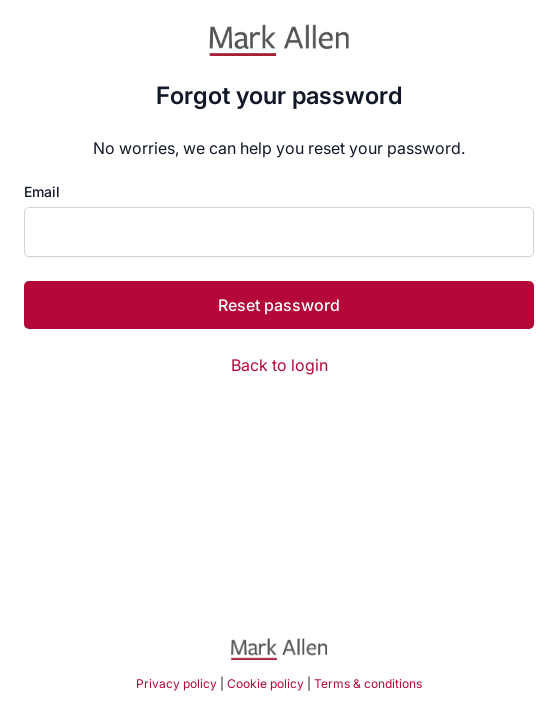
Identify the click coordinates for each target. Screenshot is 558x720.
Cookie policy (265, 683)
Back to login (279, 365)
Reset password (279, 305)
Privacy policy (176, 683)
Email (42, 192)
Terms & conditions (368, 683)
